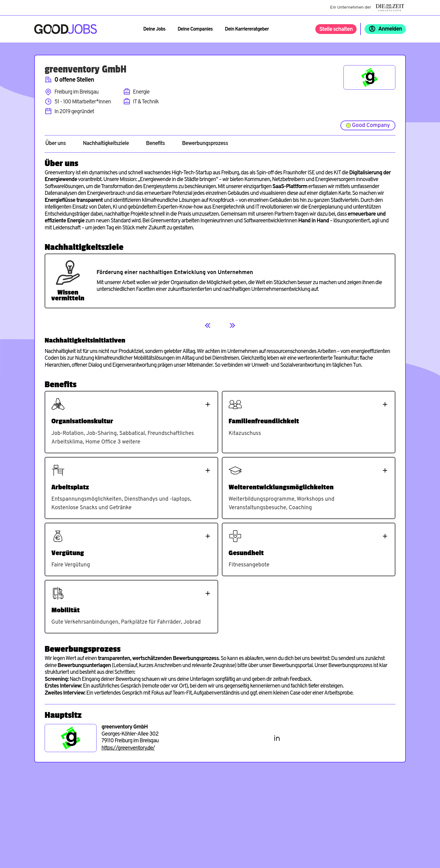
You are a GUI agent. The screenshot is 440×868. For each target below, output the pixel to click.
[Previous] (208, 325)
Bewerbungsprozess (205, 144)
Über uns (55, 144)
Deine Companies (195, 29)
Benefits (155, 144)
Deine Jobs (154, 29)
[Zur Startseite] (66, 29)
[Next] (232, 325)
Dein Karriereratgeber (247, 29)
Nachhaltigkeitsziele (106, 144)
